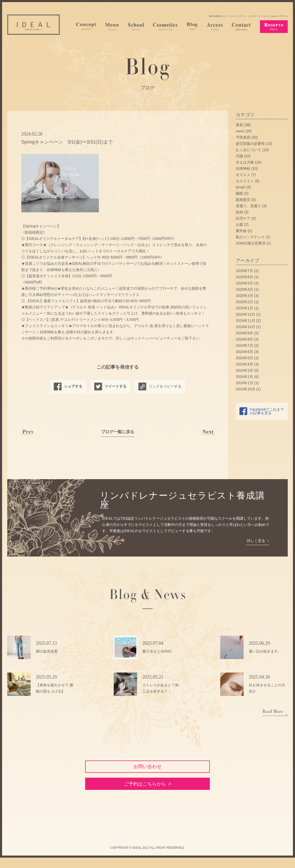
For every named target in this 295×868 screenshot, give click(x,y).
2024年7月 (244, 345)
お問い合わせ (147, 768)
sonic (240, 131)
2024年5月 (244, 358)
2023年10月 (246, 389)
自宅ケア (243, 218)
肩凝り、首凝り (249, 206)
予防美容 (243, 137)
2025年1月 (244, 308)
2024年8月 (244, 339)
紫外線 (241, 231)
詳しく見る (256, 541)
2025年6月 (244, 277)
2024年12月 (246, 314)
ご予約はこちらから (145, 793)
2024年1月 (244, 383)
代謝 (239, 156)
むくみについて (249, 150)
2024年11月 (246, 321)
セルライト (245, 181)
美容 (239, 125)
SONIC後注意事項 (251, 243)
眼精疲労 (243, 200)
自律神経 (243, 168)
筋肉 (239, 212)
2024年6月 (244, 352)
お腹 (239, 225)
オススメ (243, 175)
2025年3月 (244, 296)
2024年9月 (244, 333)
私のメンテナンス (250, 237)
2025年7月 (244, 271)
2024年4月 (244, 364)
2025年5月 (244, 283)
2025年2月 (244, 302)
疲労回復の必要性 (250, 144)
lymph (241, 187)
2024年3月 (244, 370)
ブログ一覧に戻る (118, 432)
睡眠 (239, 193)
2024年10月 (246, 327)
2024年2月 (244, 377)
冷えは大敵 (245, 162)
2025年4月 (244, 289)
